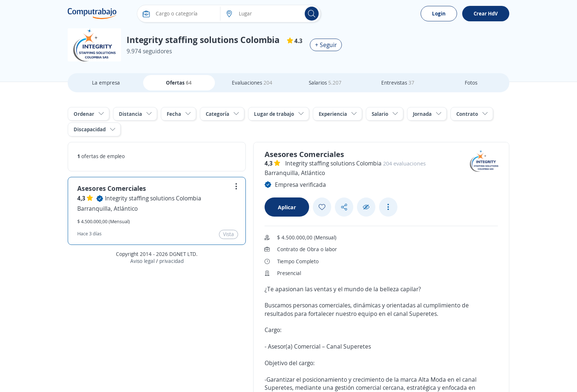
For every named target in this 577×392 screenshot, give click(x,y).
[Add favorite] (322, 207)
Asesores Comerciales (112, 188)
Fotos (471, 83)
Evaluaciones (252, 83)
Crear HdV (486, 13)
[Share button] (344, 207)
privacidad (171, 261)
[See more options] (388, 207)
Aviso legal (142, 261)
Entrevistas (398, 83)
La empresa (106, 83)
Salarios (325, 83)
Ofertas (179, 83)
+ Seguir (326, 45)
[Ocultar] (366, 207)
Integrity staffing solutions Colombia (153, 198)
